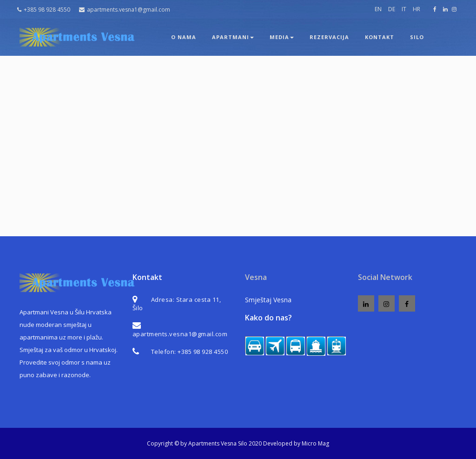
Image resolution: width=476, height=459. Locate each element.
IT (404, 9)
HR (416, 9)
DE (392, 9)
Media (282, 37)
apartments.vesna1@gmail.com (125, 10)
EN (378, 9)
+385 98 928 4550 (44, 10)
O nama (184, 37)
